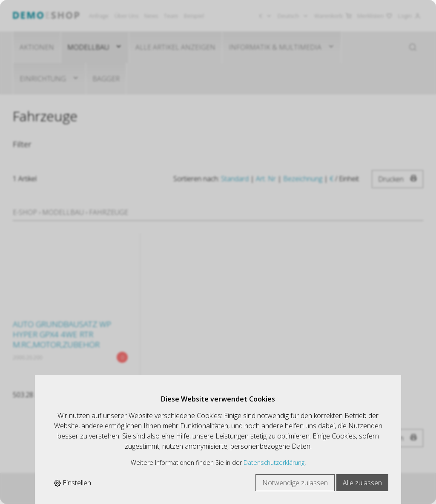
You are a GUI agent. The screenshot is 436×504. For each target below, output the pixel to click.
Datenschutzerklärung (274, 463)
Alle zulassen (362, 483)
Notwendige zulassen (295, 483)
